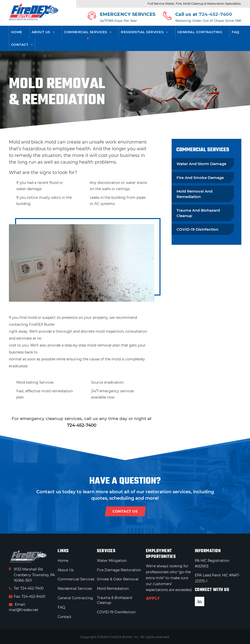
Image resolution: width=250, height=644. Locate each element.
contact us (125, 511)
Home (17, 32)
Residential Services (142, 32)
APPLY (153, 598)
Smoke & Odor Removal (118, 579)
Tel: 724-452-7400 (26, 588)
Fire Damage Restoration (119, 570)
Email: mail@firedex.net (24, 607)
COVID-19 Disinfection (197, 229)
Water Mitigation (112, 561)
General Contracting (200, 32)
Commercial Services (86, 32)
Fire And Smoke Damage (200, 178)
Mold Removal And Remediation (194, 194)
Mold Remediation (113, 589)
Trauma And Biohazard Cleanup (198, 213)
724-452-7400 (215, 14)
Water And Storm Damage (201, 164)
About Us (41, 32)
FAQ (236, 32)
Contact (20, 45)
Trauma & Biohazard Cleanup (114, 600)
